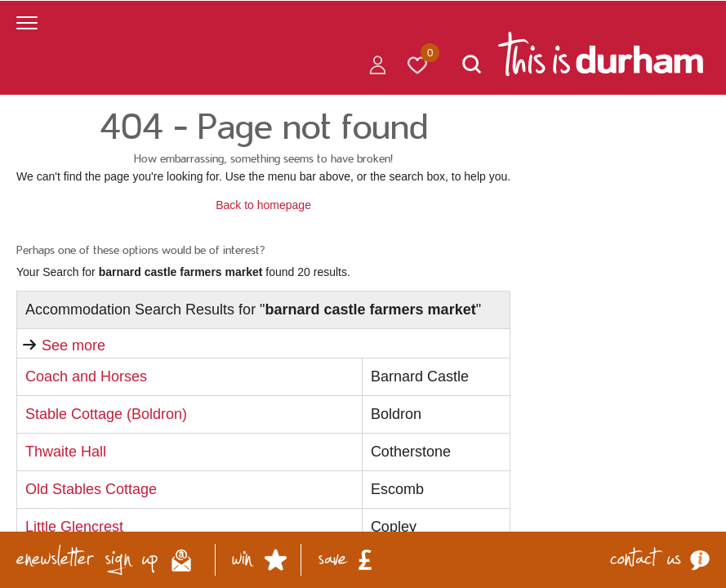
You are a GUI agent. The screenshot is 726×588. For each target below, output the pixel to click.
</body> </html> (363, 294)
